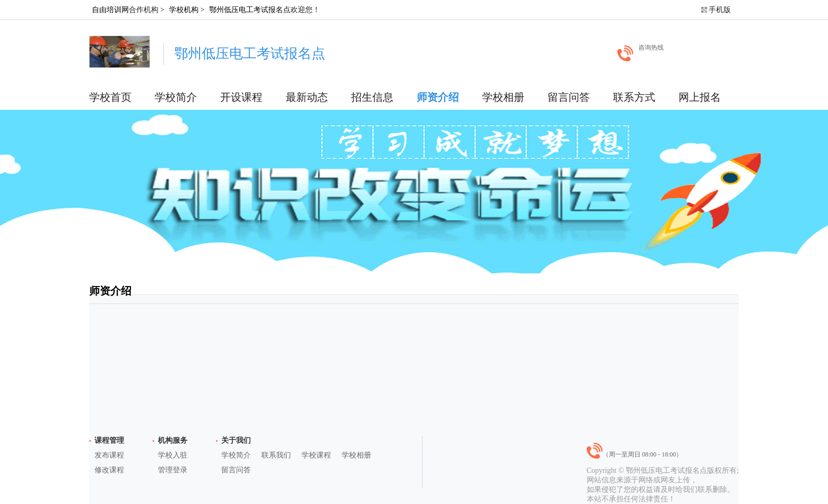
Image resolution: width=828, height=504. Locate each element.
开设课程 (241, 97)
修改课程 (109, 470)
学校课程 (316, 455)
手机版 (720, 10)
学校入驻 (173, 455)
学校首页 (110, 97)
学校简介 (176, 97)
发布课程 (109, 455)
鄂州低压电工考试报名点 (250, 10)
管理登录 (173, 470)
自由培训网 (110, 10)
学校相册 (503, 97)
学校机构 (184, 10)
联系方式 (634, 97)
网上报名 (700, 97)
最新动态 (307, 97)
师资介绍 (438, 97)
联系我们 (276, 455)
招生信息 (372, 97)
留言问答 (569, 97)
